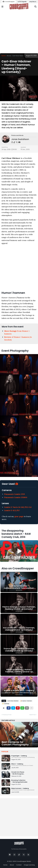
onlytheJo (33, 2)
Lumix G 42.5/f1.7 (12, 510)
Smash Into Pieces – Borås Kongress (24, 773)
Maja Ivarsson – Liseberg (24, 789)
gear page (19, 516)
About (12, 865)
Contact (19, 865)
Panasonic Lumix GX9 (15, 494)
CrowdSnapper (9, 2)
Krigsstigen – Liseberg (24, 756)
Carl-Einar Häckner (19, 56)
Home (4, 56)
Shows (9, 56)
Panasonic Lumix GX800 (16, 497)
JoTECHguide (22, 2)
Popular (5, 752)
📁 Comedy (6, 704)
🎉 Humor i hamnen (26, 701)
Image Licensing (29, 865)
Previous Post (7, 715)
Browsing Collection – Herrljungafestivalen (19, 781)
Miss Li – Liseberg (24, 765)
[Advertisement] (19, 32)
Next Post (32, 715)
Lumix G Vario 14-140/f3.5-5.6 (18, 507)
